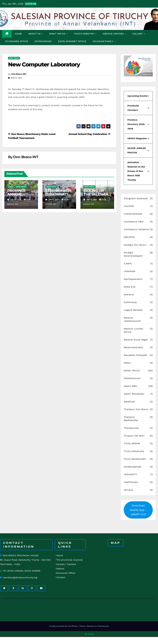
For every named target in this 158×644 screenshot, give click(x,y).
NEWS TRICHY (14, 58)
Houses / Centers (65, 564)
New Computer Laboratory (44, 64)
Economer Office (65, 573)
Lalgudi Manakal (133, 310)
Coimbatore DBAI (134, 222)
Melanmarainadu (133, 347)
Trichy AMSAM (132, 443)
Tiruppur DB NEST (134, 436)
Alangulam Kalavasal (136, 198)
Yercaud (128, 490)
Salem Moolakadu (134, 394)
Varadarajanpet (132, 467)
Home (59, 555)
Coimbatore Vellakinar (137, 229)
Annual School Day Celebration (89, 134)
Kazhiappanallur (133, 279)
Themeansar (103, 626)
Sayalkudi (129, 402)
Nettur (127, 363)
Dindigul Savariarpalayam (133, 254)
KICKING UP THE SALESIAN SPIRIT (96, 194)
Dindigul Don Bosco (135, 245)
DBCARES (129, 237)
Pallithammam (132, 378)
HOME (18, 34)
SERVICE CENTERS (114, 34)
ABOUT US (35, 34)
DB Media (89, 634)
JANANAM (130, 271)
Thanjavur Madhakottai (131, 419)
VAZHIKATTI (130, 474)
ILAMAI (11, 187)
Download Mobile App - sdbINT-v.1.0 (138, 510)
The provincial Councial (69, 560)
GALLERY (138, 34)
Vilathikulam (131, 482)
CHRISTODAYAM (133, 214)
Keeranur (129, 294)
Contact (60, 577)
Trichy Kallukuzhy (134, 451)
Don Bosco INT (19, 74)
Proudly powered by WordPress (63, 626)
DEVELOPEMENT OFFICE (72, 41)
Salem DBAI (131, 386)
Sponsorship (43, 41)
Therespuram (131, 428)
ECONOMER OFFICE (17, 41)
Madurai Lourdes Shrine (133, 330)
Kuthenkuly (130, 302)
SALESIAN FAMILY (103, 41)
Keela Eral (130, 287)
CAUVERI (129, 206)
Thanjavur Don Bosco (136, 409)
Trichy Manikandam (135, 459)
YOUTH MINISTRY (84, 34)
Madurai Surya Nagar (136, 340)
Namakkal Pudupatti (135, 355)
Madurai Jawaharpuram (132, 319)
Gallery (59, 569)
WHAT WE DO (58, 34)
